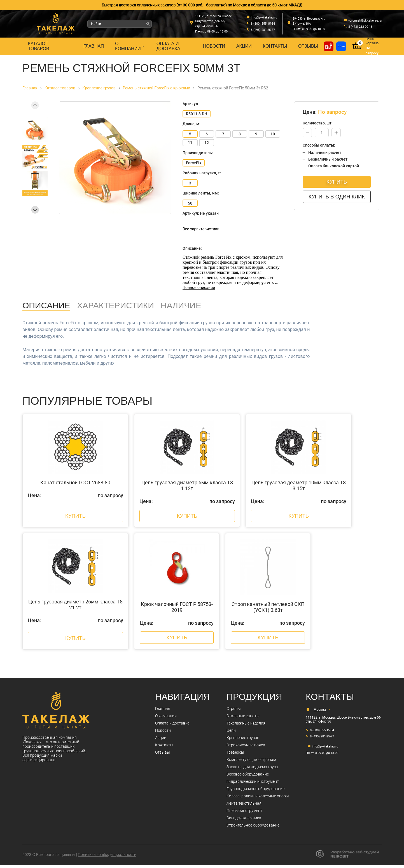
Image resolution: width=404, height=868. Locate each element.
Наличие (181, 305)
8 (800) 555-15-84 (322, 733)
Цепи (231, 733)
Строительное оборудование (253, 828)
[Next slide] (35, 210)
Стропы (234, 712)
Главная (94, 46)
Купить (338, 182)
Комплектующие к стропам (251, 763)
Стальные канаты (243, 719)
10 (273, 134)
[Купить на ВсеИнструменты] (329, 46)
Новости (214, 46)
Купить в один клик (337, 197)
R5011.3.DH (197, 114)
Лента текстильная (244, 806)
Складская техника (244, 821)
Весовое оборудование (248, 777)
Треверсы (235, 755)
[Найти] (148, 24)
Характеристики (115, 305)
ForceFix (194, 163)
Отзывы (308, 46)
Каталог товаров (39, 46)
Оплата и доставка (168, 46)
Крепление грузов (243, 741)
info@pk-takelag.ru (325, 750)
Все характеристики (201, 229)
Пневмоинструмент (244, 814)
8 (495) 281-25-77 (322, 739)
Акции (244, 46)
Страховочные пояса (246, 748)
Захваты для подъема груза (252, 770)
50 (190, 203)
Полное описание (199, 288)
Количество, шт (317, 123)
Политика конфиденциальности (107, 858)
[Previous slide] (35, 105)
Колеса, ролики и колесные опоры (258, 799)
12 (207, 143)
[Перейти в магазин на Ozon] (341, 46)
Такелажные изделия (246, 726)
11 (190, 143)
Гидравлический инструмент (253, 784)
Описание (46, 305)
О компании (130, 46)
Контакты (275, 46)
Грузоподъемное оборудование (255, 792)
